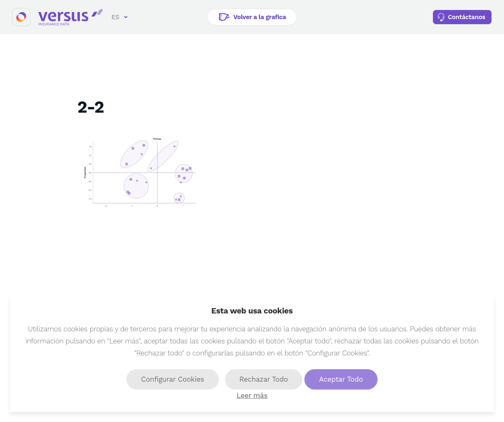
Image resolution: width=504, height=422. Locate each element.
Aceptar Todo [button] (341, 379)
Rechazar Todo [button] (264, 379)
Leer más (252, 395)
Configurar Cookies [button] (172, 379)
